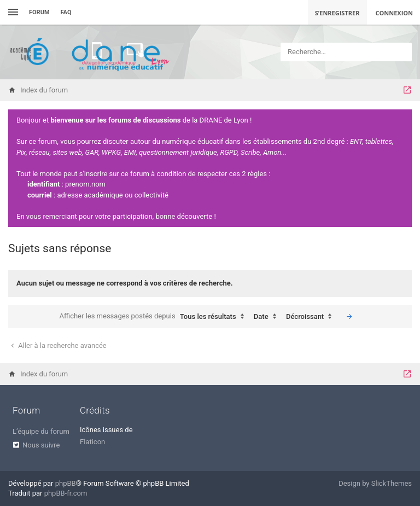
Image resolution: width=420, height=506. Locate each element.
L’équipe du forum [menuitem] (41, 431)
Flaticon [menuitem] (92, 442)
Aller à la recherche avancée (58, 345)
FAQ (66, 12)
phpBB (66, 483)
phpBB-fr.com (66, 493)
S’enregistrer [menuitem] (337, 13)
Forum (39, 12)
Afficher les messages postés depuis (154, 317)
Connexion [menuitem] (395, 13)
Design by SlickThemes (375, 483)
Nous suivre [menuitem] (41, 445)
